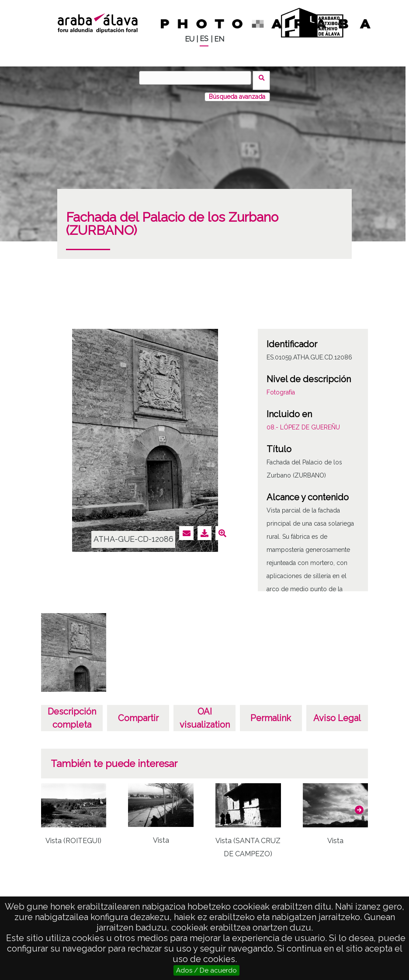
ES (204, 39)
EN (219, 39)
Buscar (264, 77)
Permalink (271, 713)
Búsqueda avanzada (237, 91)
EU (190, 39)
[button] (359, 805)
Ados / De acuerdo (206, 970)
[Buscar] (198, 78)
